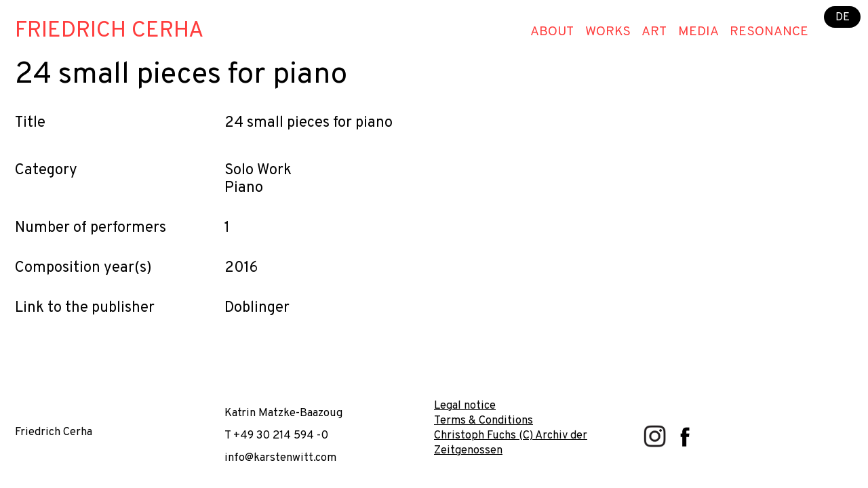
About (552, 32)
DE (843, 17)
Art (654, 32)
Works (608, 32)
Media (698, 32)
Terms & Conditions (484, 421)
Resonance (769, 32)
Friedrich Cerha (109, 31)
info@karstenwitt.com (280, 458)
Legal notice (465, 406)
